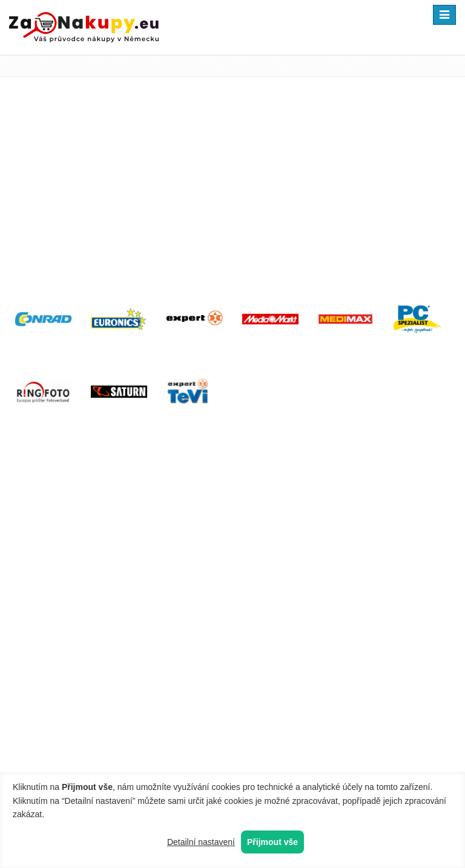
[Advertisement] (232, 192)
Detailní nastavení (201, 842)
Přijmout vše (272, 842)
